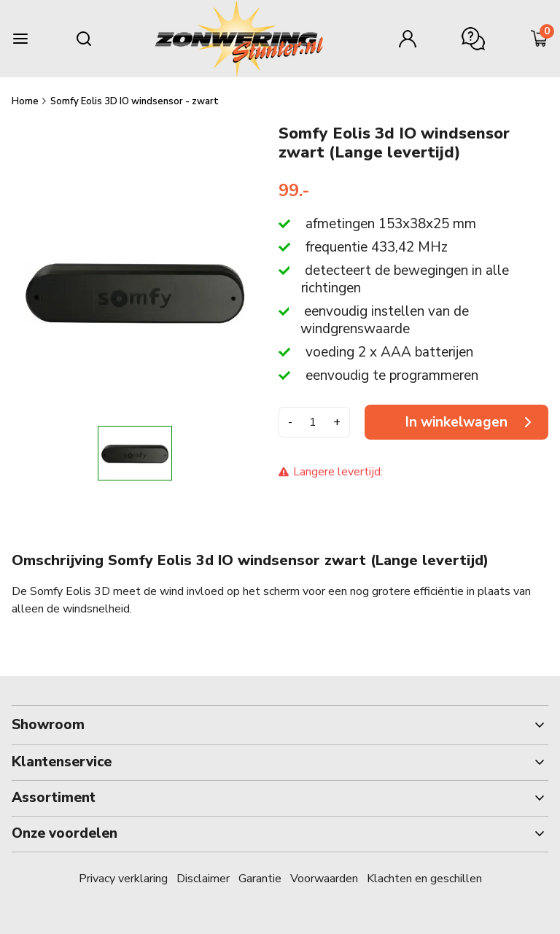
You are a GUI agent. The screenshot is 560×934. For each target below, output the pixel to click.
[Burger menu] (20, 39)
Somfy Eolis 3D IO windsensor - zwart (135, 101)
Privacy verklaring (123, 879)
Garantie (260, 879)
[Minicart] (540, 39)
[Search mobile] (84, 39)
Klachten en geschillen (424, 879)
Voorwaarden (324, 879)
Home (26, 101)
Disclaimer (203, 879)
